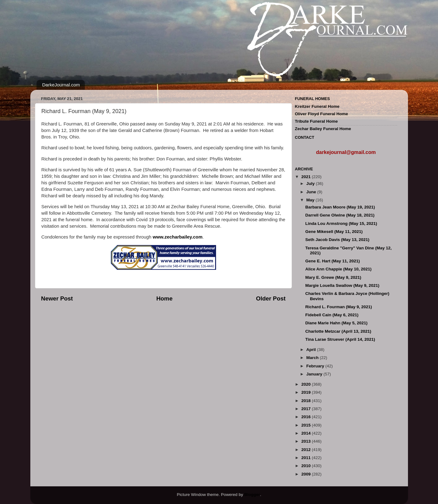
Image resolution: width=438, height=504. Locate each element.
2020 (306, 384)
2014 (306, 433)
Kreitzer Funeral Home (317, 106)
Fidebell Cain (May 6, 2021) (332, 315)
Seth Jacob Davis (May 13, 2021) (337, 240)
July (311, 184)
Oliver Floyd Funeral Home (322, 114)
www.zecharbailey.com (178, 237)
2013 (306, 441)
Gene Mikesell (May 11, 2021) (334, 232)
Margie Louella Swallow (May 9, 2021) (342, 285)
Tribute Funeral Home (317, 121)
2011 (306, 458)
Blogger (252, 495)
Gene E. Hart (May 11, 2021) (332, 261)
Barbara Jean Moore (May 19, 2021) (340, 207)
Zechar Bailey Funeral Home (323, 129)
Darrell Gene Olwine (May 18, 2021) (340, 215)
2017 (306, 409)
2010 (306, 466)
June (312, 192)
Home (164, 298)
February (316, 366)
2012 (306, 450)
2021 (306, 177)
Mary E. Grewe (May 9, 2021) (333, 277)
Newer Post (57, 298)
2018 (306, 401)
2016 (306, 417)
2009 (306, 474)
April (312, 350)
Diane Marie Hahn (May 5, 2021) (336, 323)
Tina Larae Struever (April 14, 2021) (340, 339)
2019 (306, 392)
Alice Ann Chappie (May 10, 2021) (338, 269)
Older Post (271, 298)
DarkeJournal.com (61, 85)
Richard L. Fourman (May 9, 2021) (338, 307)
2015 (306, 425)
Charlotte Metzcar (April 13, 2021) (338, 331)
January (315, 374)
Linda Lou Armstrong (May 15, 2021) (341, 224)
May (311, 200)
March (313, 358)
